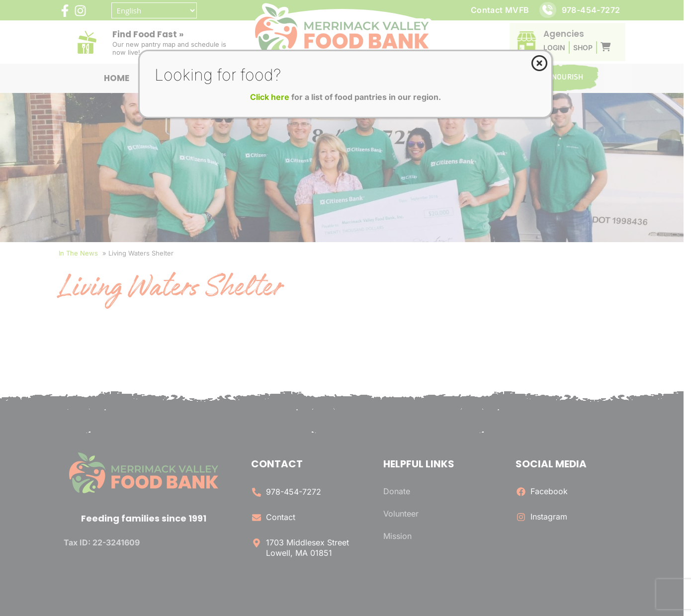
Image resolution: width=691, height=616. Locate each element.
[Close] (539, 63)
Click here (270, 97)
